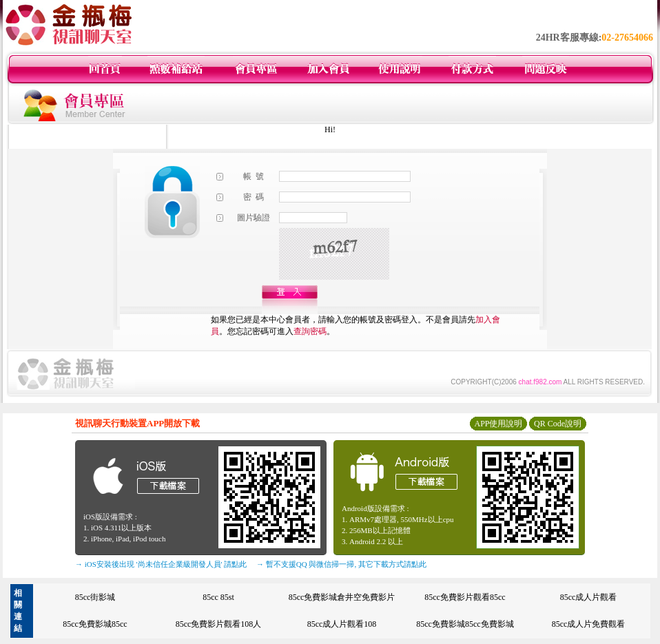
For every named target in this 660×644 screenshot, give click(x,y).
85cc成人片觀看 (589, 597)
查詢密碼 (310, 331)
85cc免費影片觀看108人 (219, 624)
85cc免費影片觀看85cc (465, 597)
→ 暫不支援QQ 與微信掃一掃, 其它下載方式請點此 (341, 564)
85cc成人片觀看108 (342, 624)
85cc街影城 (95, 597)
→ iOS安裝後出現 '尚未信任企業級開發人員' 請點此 (161, 564)
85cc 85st (218, 597)
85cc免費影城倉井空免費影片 (342, 597)
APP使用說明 (498, 424)
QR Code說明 (558, 424)
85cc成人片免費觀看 (589, 624)
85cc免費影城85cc (95, 624)
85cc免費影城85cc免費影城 (465, 624)
